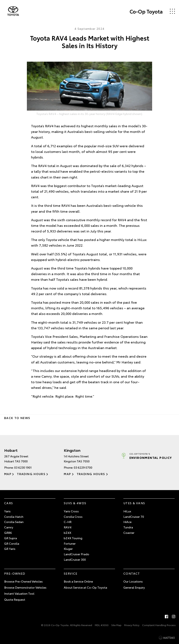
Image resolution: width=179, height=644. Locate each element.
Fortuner (70, 543)
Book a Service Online (78, 581)
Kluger (68, 549)
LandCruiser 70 (134, 517)
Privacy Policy (132, 625)
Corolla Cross (73, 517)
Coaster (129, 533)
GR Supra (11, 538)
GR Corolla (12, 543)
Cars (9, 503)
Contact (132, 573)
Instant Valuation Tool (19, 593)
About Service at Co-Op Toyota (85, 587)
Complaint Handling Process (159, 625)
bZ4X (68, 533)
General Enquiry (134, 587)
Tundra (128, 527)
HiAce (127, 522)
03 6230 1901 (23, 467)
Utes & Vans (134, 503)
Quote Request (15, 599)
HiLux (127, 511)
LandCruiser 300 (75, 559)
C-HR (68, 522)
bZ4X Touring (73, 538)
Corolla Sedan (14, 522)
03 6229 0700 (83, 467)
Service (71, 573)
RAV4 (68, 527)
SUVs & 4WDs (75, 503)
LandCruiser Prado (76, 554)
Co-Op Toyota (146, 11)
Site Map (116, 625)
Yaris (7, 511)
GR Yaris (10, 549)
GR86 (8, 533)
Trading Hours (31, 474)
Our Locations (133, 581)
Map (8, 474)
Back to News (17, 418)
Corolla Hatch (14, 517)
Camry (9, 527)
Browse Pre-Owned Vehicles (23, 581)
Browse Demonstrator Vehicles (25, 587)
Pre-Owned (15, 573)
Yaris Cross (71, 511)
